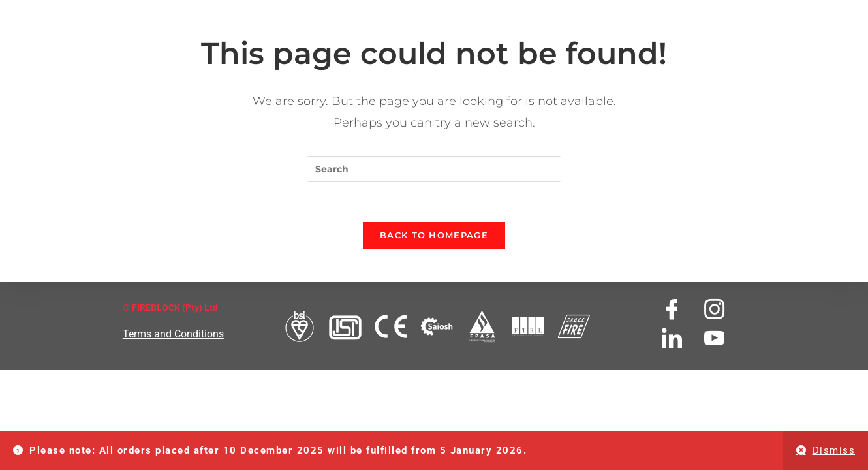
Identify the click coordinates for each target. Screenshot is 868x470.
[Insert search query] (434, 169)
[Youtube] (714, 338)
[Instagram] (714, 309)
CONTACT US (689, 12)
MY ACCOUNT (814, 12)
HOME (82, 12)
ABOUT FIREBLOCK (159, 12)
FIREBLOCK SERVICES (415, 12)
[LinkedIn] (672, 338)
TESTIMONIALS (526, 12)
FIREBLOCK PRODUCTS (279, 12)
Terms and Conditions (173, 334)
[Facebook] (672, 309)
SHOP (751, 12)
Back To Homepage (434, 235)
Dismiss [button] (834, 450)
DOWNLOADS (610, 12)
